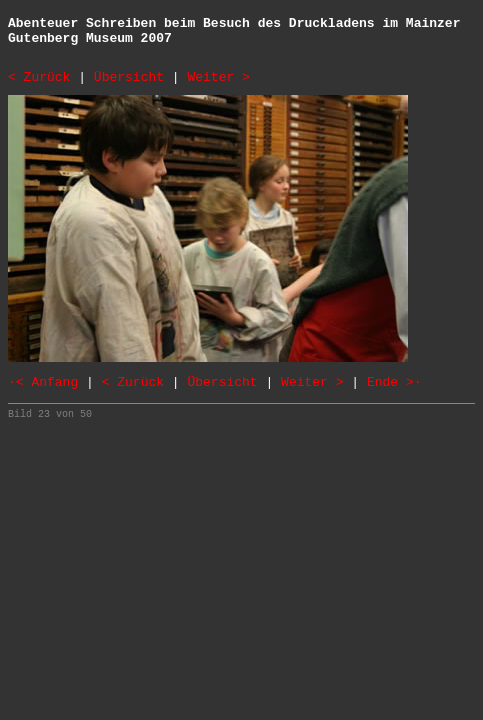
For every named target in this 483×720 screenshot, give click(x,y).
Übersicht (129, 77)
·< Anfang (43, 382)
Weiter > (218, 77)
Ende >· (394, 382)
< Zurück (39, 77)
